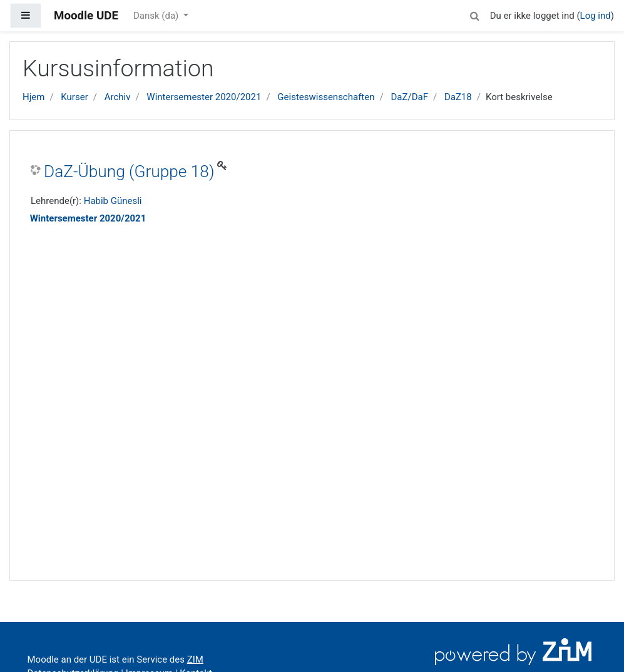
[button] (475, 14)
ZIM (195, 659)
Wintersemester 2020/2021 (204, 97)
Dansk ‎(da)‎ (157, 16)
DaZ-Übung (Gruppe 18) (129, 171)
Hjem (33, 97)
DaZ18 (458, 97)
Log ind (596, 16)
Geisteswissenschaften (326, 97)
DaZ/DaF (409, 97)
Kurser (74, 97)
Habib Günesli (113, 201)
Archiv (118, 97)
